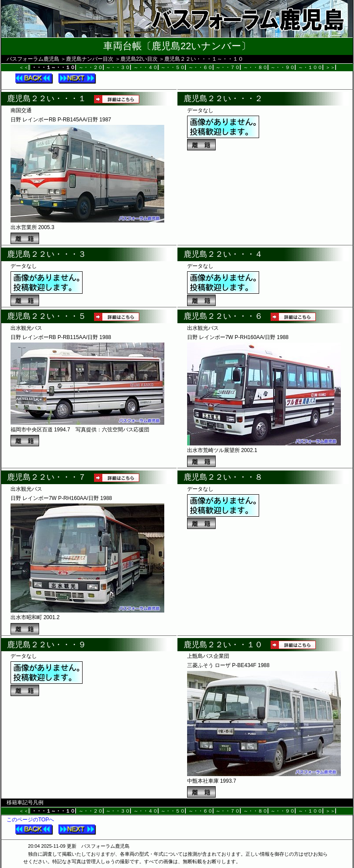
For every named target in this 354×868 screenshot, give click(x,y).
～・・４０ (146, 67)
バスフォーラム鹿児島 (33, 59)
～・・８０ (255, 67)
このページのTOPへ (30, 820)
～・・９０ (283, 67)
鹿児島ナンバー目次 (90, 59)
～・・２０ (91, 67)
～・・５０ (173, 67)
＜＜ (24, 67)
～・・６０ (200, 67)
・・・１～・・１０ (53, 67)
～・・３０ (118, 67)
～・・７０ (228, 67)
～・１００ (310, 67)
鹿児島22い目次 (139, 59)
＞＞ (330, 67)
